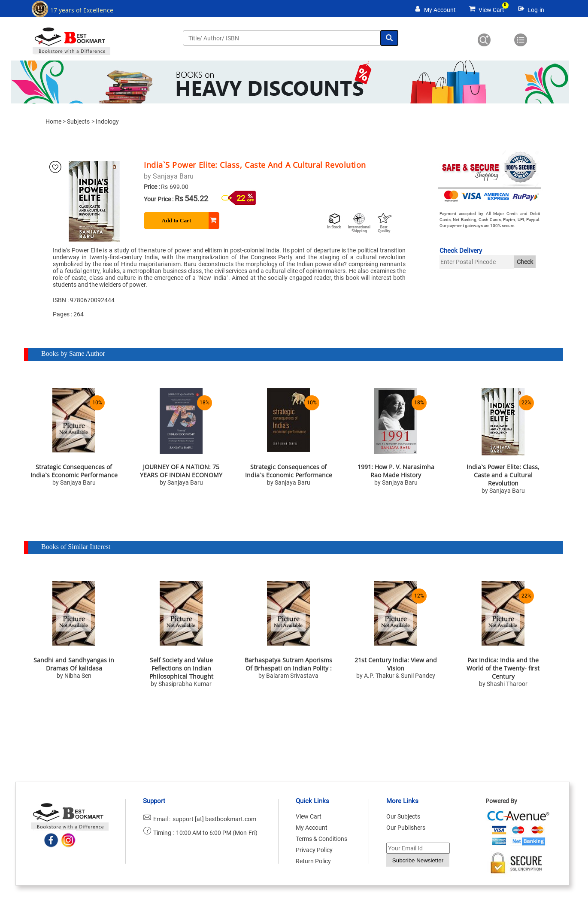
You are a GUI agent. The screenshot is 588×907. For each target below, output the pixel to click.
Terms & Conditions (321, 839)
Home (53, 121)
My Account (440, 10)
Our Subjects (403, 816)
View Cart (491, 10)
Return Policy (313, 861)
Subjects (78, 121)
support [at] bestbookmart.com (214, 819)
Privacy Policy (314, 850)
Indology (107, 121)
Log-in (536, 10)
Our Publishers (406, 828)
